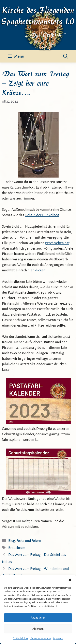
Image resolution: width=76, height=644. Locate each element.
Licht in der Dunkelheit (42, 215)
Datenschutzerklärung (41, 638)
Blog (12, 541)
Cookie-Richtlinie (21, 638)
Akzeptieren (38, 618)
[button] (70, 580)
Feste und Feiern (29, 541)
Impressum (58, 638)
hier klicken (36, 270)
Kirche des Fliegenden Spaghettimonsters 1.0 (38, 15)
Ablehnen (38, 629)
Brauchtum (17, 548)
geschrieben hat (57, 243)
